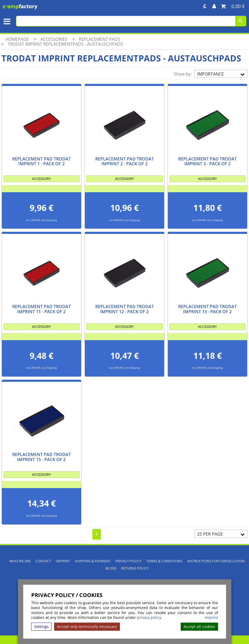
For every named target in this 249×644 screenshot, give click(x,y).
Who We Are (20, 561)
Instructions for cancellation (216, 561)
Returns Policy (135, 568)
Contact (43, 561)
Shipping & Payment (93, 561)
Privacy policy (128, 561)
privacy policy (149, 617)
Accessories (54, 39)
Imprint (211, 618)
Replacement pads (99, 39)
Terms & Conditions (164, 561)
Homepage (17, 39)
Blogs (111, 568)
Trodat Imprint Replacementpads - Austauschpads (65, 44)
